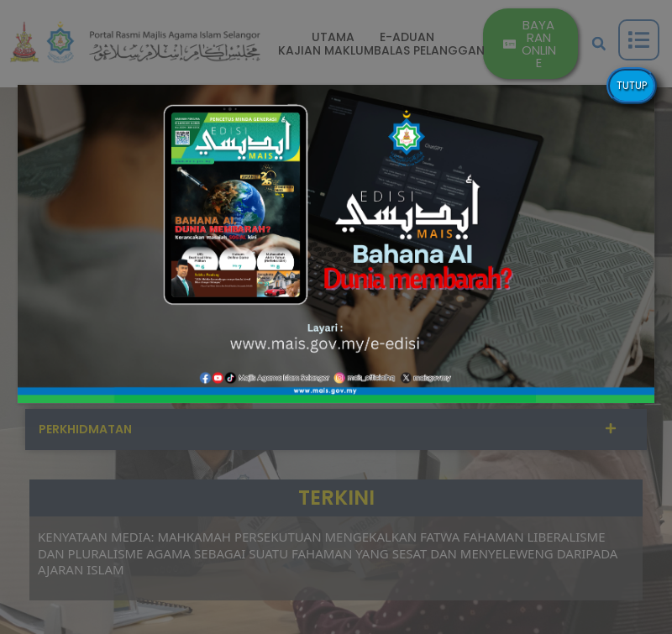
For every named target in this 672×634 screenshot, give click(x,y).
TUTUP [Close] (632, 85)
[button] (336, 244)
